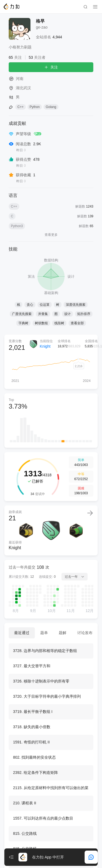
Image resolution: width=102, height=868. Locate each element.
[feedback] (91, 857)
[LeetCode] (11, 7)
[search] (85, 7)
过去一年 (75, 577)
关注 (51, 67)
